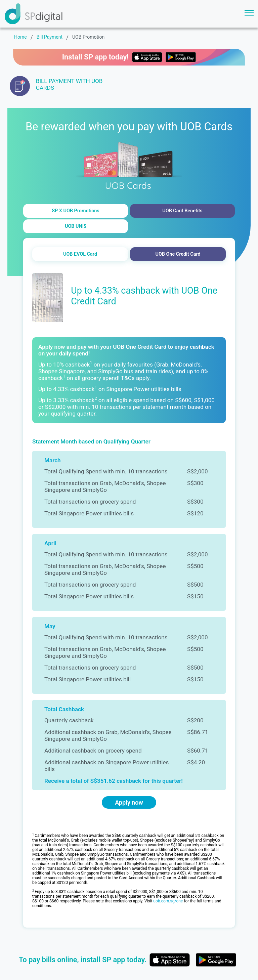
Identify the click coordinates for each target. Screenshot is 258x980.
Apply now (129, 802)
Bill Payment (50, 37)
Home (20, 37)
